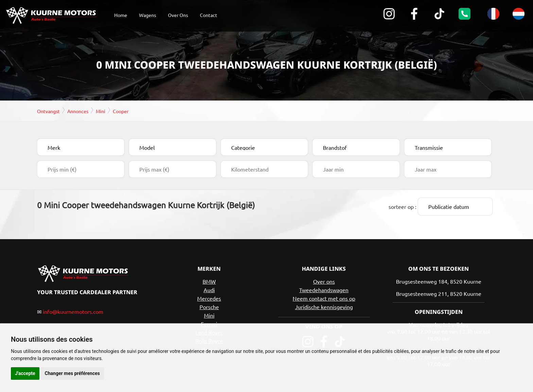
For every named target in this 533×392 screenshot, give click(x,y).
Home (121, 15)
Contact (209, 15)
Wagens (148, 15)
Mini (209, 314)
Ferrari (209, 323)
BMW (209, 280)
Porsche (209, 306)
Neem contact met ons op (324, 297)
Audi (209, 289)
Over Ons (178, 15)
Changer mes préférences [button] (72, 373)
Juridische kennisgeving (324, 306)
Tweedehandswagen (324, 289)
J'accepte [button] (25, 373)
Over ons (324, 280)
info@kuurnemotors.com (73, 310)
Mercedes (209, 297)
